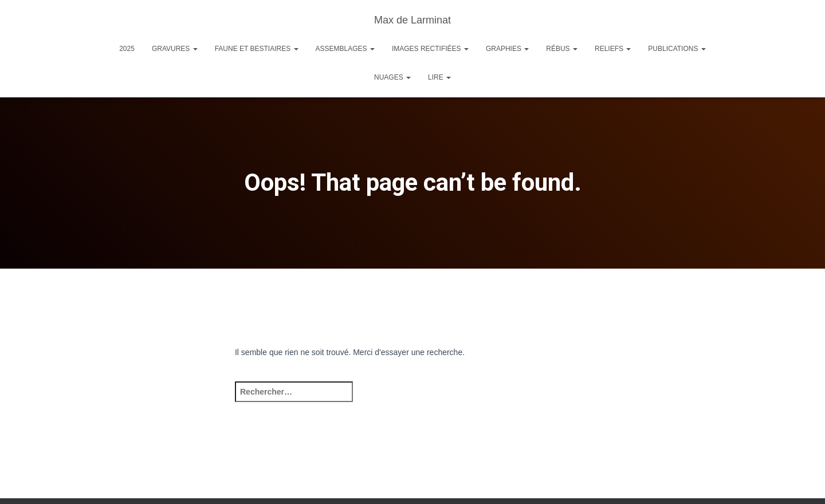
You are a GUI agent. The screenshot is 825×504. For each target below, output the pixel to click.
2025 (127, 49)
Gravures (175, 49)
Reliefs (613, 49)
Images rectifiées (430, 49)
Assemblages (345, 49)
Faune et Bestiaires (257, 49)
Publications (677, 49)
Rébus (562, 49)
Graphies (507, 49)
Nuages (392, 77)
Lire (439, 77)
